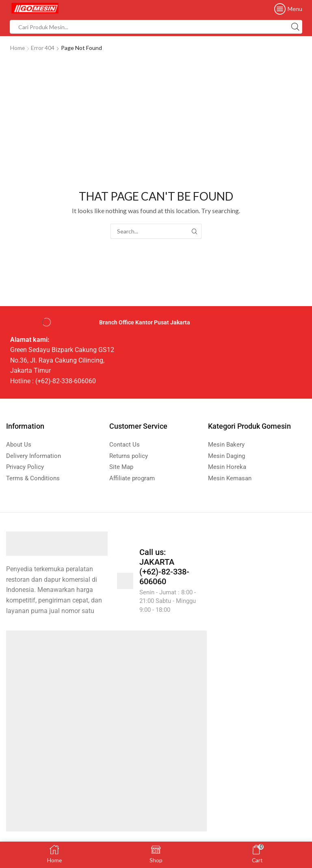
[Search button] (295, 27)
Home (18, 48)
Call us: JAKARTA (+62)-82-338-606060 (164, 567)
